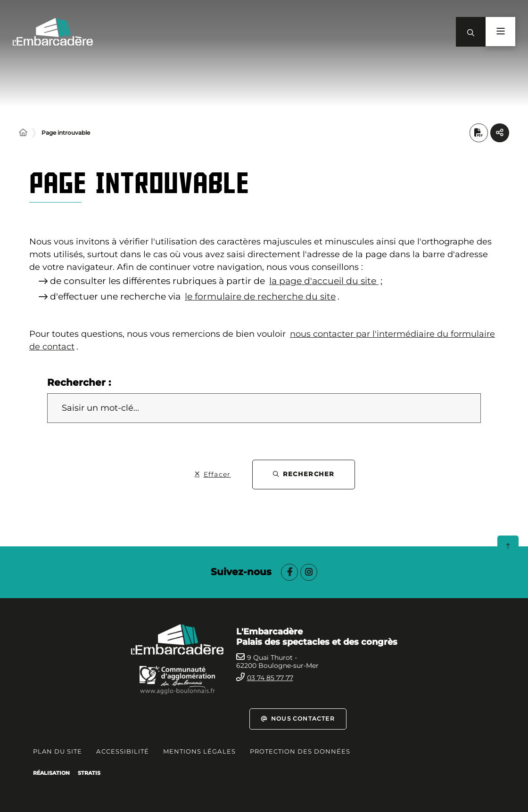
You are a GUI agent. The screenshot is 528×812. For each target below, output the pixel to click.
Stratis (89, 773)
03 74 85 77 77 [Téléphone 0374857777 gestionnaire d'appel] (270, 678)
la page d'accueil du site (324, 281)
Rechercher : (79, 382)
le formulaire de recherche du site (260, 296)
